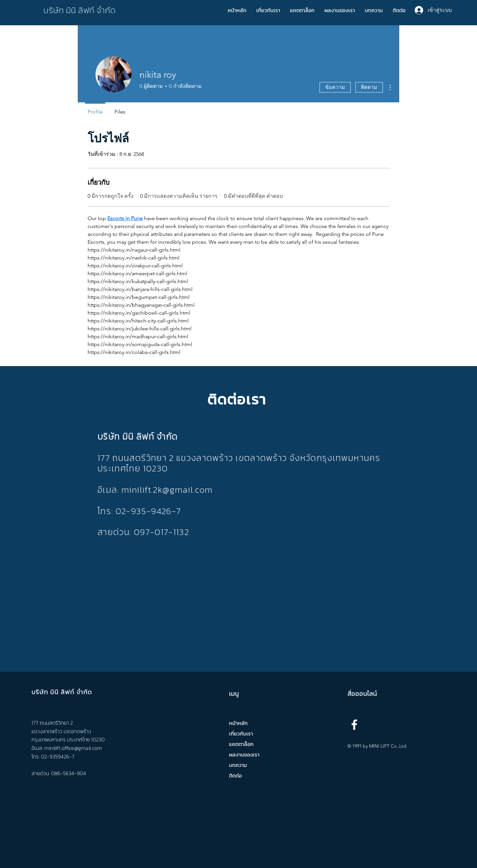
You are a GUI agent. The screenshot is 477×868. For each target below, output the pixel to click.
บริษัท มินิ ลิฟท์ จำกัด (80, 10)
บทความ (238, 765)
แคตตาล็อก (241, 744)
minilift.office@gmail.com (73, 748)
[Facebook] (354, 725)
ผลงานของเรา (244, 754)
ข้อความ (335, 87)
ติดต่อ (235, 775)
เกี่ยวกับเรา (241, 734)
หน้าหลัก (238, 723)
